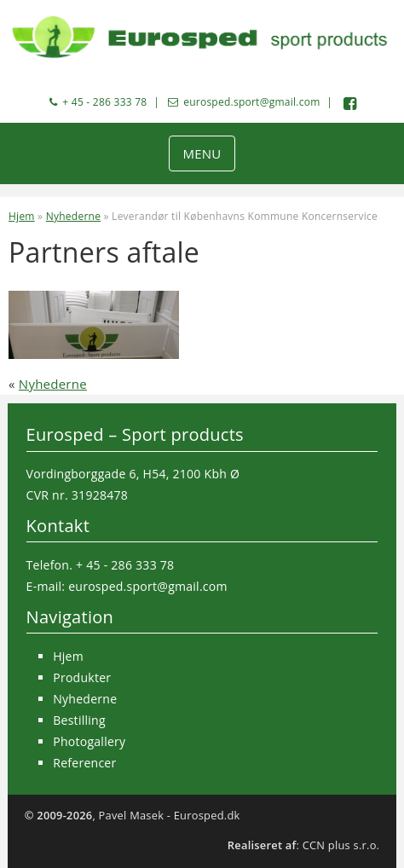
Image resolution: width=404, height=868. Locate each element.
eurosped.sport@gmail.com (251, 102)
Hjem (22, 216)
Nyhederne (73, 216)
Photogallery (89, 741)
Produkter (82, 677)
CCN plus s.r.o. (341, 845)
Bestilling (79, 720)
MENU (202, 153)
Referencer (84, 763)
